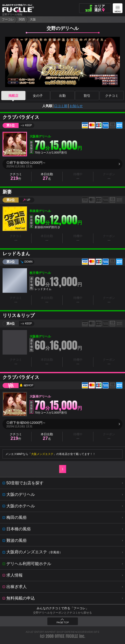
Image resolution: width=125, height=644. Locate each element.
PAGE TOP (63, 623)
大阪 (33, 19)
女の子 (38, 96)
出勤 (62, 96)
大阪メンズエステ (42, 454)
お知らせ (76, 106)
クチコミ (112, 96)
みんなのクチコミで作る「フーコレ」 (63, 608)
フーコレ (8, 19)
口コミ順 (61, 106)
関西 (22, 19)
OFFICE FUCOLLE (66, 636)
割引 (87, 96)
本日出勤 (47, 177)
